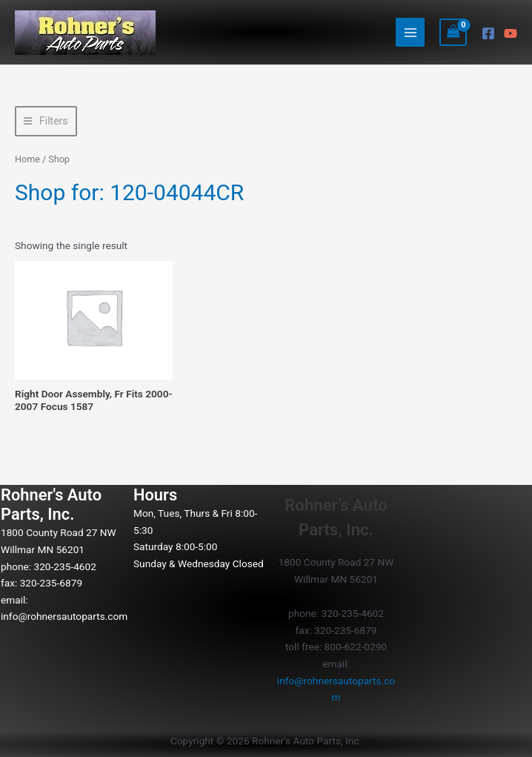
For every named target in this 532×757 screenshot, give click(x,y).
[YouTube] (511, 33)
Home (27, 159)
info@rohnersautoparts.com (64, 616)
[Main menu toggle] (410, 32)
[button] (46, 121)
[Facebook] (488, 33)
